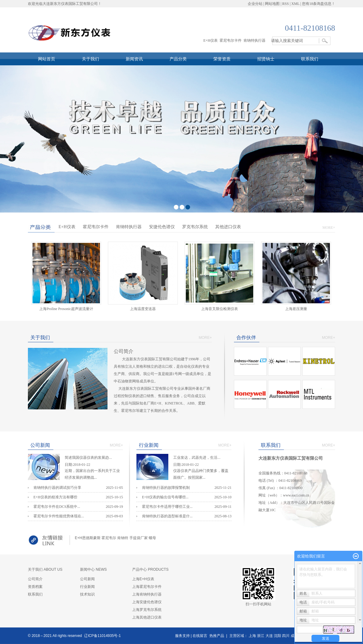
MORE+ (329, 228)
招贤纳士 (266, 59)
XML (295, 4)
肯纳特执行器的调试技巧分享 (57, 488)
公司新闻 (87, 579)
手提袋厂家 (139, 538)
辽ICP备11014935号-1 (102, 636)
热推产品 (217, 636)
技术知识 (87, 594)
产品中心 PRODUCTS (150, 569)
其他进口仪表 (228, 227)
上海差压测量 (298, 309)
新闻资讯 (134, 59)
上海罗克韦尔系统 (147, 610)
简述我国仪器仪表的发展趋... (94, 458)
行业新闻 (87, 587)
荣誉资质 (222, 59)
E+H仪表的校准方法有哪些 (55, 497)
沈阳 (277, 636)
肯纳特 (123, 538)
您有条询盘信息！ (319, 4)
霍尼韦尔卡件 (231, 40)
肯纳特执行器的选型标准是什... (167, 516)
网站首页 (47, 59)
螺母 (152, 538)
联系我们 (310, 59)
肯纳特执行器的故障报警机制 (166, 488)
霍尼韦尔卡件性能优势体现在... (59, 516)
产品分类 (178, 59)
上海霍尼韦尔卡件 (147, 587)
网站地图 (272, 4)
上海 (252, 636)
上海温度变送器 (143, 309)
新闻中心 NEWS (93, 569)
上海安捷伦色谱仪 (147, 602)
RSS (286, 4)
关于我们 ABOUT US (45, 569)
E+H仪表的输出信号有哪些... (165, 497)
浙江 (261, 636)
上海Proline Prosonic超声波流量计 (66, 309)
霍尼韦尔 (109, 538)
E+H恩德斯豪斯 (88, 538)
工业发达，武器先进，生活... (202, 458)
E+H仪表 (210, 40)
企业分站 (255, 4)
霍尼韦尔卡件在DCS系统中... (57, 507)
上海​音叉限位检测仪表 (220, 309)
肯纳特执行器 (254, 40)
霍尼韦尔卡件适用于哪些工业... (167, 507)
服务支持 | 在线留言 (191, 636)
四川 (286, 636)
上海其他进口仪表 (147, 617)
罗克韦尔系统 (195, 227)
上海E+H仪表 (143, 579)
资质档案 (35, 587)
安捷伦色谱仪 (162, 227)
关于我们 (90, 59)
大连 (269, 636)
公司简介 (35, 579)
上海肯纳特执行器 (147, 594)
